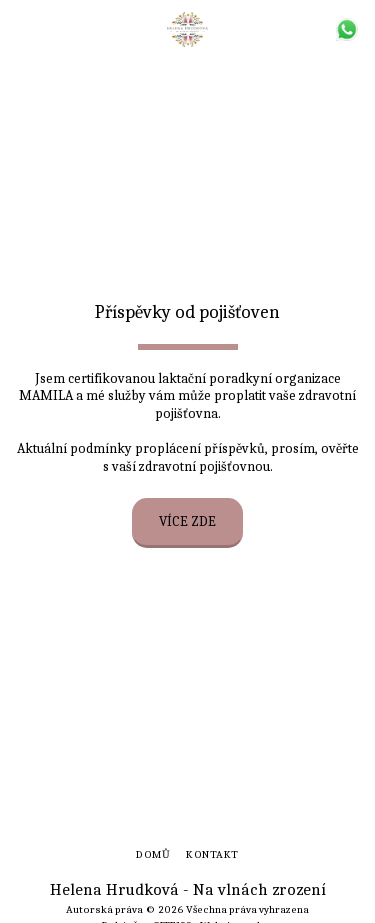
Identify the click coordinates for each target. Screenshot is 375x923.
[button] (22, 28)
